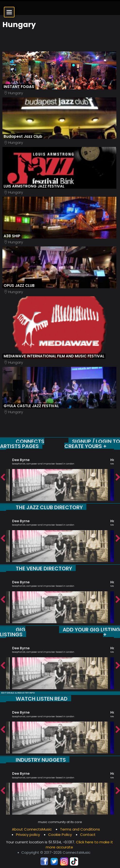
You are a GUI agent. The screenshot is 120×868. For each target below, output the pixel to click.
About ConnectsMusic (32, 829)
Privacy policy (28, 835)
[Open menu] (9, 12)
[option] (60, 477)
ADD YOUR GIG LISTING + (91, 632)
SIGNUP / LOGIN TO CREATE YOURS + (92, 444)
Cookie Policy (60, 835)
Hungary (16, 93)
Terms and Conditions (80, 829)
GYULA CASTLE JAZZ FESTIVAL (31, 406)
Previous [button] (2, 477)
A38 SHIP (12, 236)
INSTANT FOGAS (19, 87)
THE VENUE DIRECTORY (44, 568)
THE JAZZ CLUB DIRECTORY (49, 507)
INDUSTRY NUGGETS (41, 760)
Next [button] (118, 477)
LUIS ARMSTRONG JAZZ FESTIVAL (34, 186)
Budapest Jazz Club (23, 136)
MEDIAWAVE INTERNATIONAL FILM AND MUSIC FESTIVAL (54, 356)
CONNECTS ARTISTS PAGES (22, 444)
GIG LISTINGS (13, 632)
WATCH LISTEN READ (42, 699)
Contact (88, 835)
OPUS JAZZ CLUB (19, 286)
